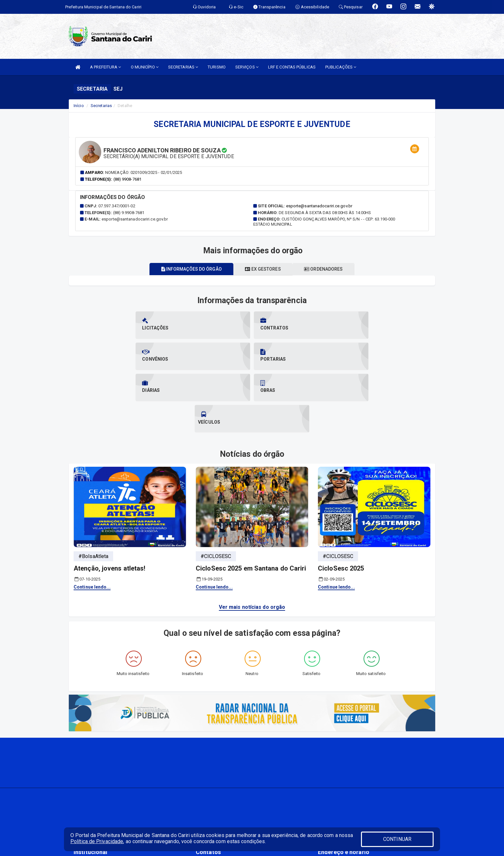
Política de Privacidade (97, 841)
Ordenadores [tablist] (327, 269)
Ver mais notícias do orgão (252, 545)
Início (79, 106)
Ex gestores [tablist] (263, 269)
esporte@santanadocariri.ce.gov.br (319, 206)
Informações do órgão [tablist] (188, 269)
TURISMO (217, 67)
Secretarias (101, 106)
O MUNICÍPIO (145, 67)
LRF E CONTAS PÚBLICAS (292, 67)
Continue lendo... (92, 525)
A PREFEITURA (105, 67)
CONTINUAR (397, 839)
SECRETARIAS (183, 67)
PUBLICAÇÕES (341, 67)
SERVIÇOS (247, 67)
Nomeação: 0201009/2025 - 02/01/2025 (144, 172)
